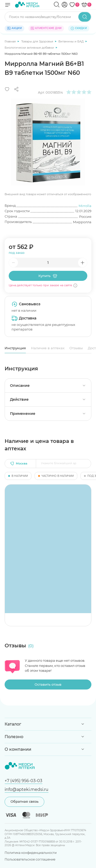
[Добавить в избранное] (7, 89)
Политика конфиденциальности (31, 853)
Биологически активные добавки (30, 48)
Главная (11, 41)
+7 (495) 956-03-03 (23, 781)
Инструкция (15, 348)
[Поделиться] (16, 89)
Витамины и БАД (71, 41)
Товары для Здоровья (38, 41)
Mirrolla (85, 206)
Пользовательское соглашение (30, 859)
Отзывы (76, 348)
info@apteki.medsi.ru (26, 789)
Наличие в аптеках (48, 348)
